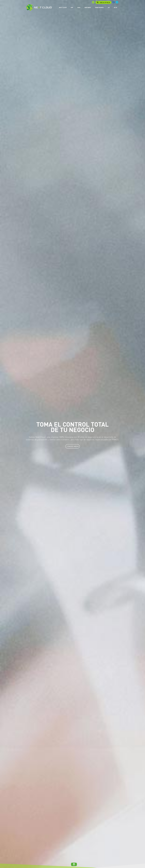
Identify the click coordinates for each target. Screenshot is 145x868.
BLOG (115, 7)
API (109, 7)
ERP (72, 7)
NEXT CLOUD (63, 7)
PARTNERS (88, 7)
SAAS (79, 7)
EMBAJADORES (99, 7)
